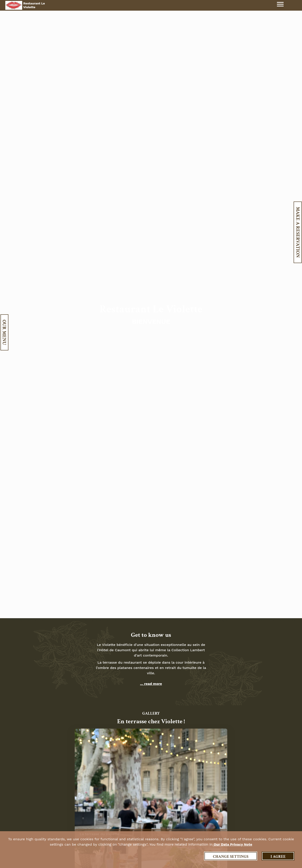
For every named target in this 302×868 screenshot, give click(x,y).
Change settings (231, 857)
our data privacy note (232, 844)
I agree (278, 857)
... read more (151, 684)
